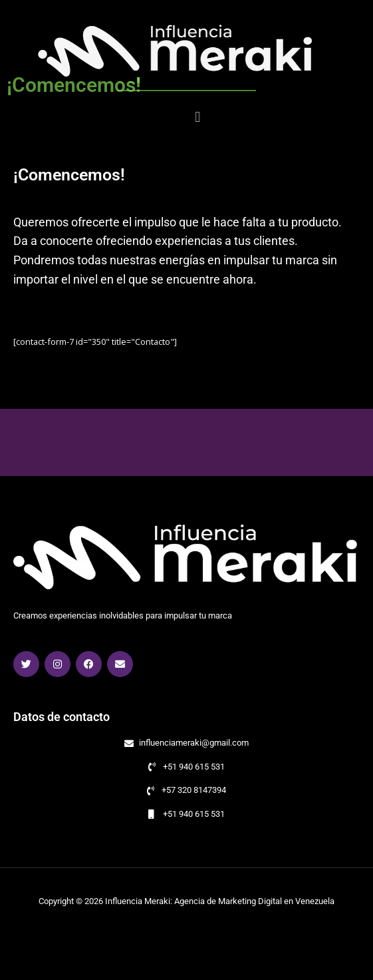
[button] (236, 117)
